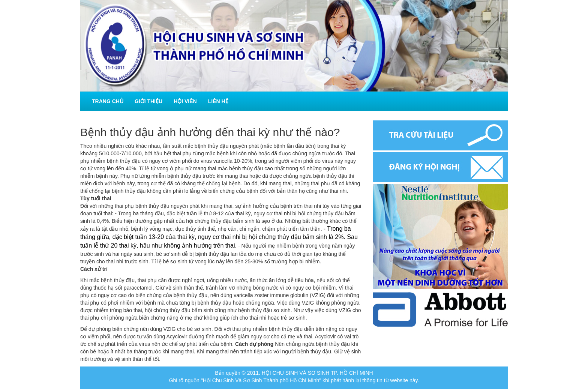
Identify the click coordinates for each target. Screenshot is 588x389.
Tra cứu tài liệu (440, 135)
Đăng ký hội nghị (440, 167)
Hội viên (185, 101)
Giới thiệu (148, 101)
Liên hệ (218, 101)
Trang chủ (108, 101)
